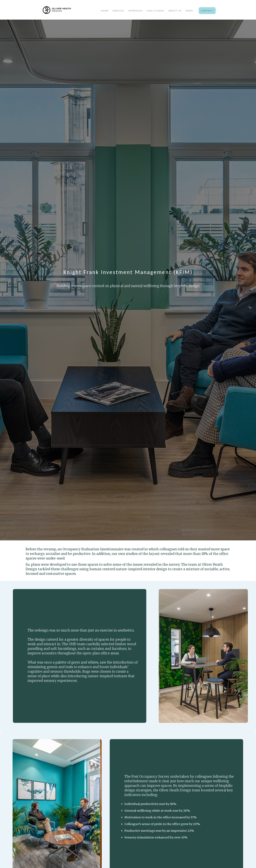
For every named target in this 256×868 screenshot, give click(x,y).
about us (175, 11)
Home (105, 11)
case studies (156, 11)
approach (136, 11)
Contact (207, 11)
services (119, 11)
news (189, 11)
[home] (65, 11)
